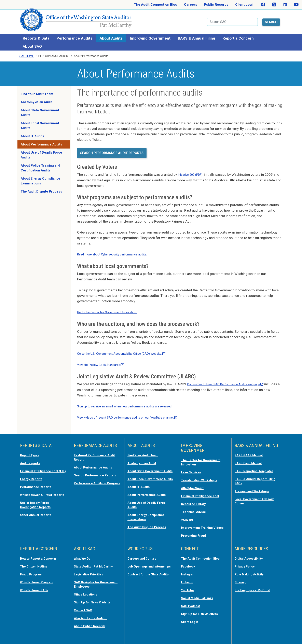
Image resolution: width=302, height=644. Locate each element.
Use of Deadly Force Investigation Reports (38, 507)
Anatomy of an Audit (36, 99)
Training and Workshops (254, 485)
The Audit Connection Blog (156, 4)
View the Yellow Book (104, 361)
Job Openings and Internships (142, 565)
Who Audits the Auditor (93, 614)
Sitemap (241, 579)
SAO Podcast (192, 602)
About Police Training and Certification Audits (40, 165)
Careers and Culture (144, 556)
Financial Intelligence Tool (202, 490)
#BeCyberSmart (194, 482)
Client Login (245, 4)
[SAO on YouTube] (296, 5)
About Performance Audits (41, 141)
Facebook (189, 563)
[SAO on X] (274, 5)
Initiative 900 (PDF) (192, 171)
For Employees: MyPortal (255, 586)
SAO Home (27, 53)
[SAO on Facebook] (263, 5)
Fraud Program (32, 571)
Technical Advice (195, 506)
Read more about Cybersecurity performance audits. (117, 251)
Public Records (216, 4)
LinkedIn (188, 579)
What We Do (84, 556)
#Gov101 (188, 513)
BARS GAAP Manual (250, 450)
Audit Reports (31, 458)
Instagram (189, 571)
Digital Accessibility (250, 556)
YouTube (188, 586)
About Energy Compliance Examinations (40, 178)
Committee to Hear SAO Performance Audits (231, 380)
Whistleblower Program (39, 579)
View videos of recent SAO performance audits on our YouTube (134, 413)
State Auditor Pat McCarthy (96, 563)
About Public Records (91, 621)
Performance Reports (38, 485)
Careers (191, 4)
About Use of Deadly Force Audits (41, 152)
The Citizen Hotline (36, 563)
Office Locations (87, 590)
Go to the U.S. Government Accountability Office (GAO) (128, 350)
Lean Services (193, 467)
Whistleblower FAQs (36, 586)
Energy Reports (33, 478)
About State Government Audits (40, 110)
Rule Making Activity (251, 571)
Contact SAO (84, 606)
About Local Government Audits (40, 123)
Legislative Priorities (90, 571)
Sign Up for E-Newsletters (202, 610)
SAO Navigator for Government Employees (93, 581)
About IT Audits (32, 133)
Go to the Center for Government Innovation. (111, 309)
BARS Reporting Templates (256, 466)
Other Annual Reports (38, 517)
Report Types (31, 450)
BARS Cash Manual (250, 458)
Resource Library (195, 498)
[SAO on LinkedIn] (285, 5)
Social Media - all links (198, 594)
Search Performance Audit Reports (112, 150)
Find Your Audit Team (37, 91)
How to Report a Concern (40, 556)
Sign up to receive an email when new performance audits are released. (131, 402)
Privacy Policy (246, 563)
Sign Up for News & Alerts (94, 598)
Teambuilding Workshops (201, 475)
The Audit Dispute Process (41, 188)
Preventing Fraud (195, 533)
